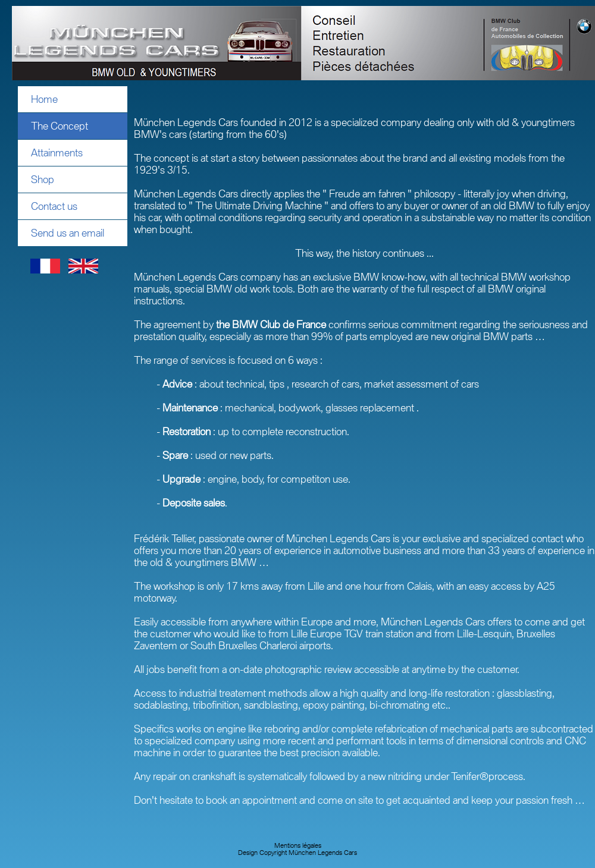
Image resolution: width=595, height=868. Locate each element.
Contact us (54, 206)
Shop (43, 180)
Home (44, 99)
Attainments (57, 153)
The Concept (59, 126)
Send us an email (68, 233)
